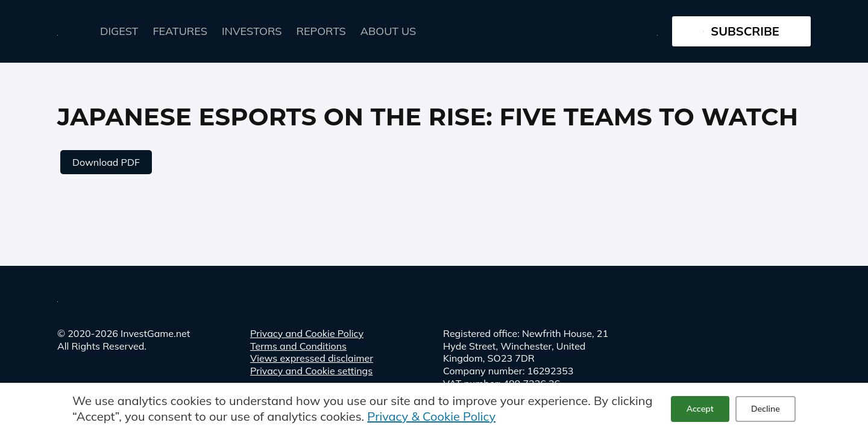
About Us (388, 31)
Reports (321, 31)
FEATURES (180, 31)
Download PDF (106, 162)
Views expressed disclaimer (312, 358)
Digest (119, 31)
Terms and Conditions (298, 346)
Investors (252, 31)
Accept (700, 409)
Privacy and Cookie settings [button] (311, 371)
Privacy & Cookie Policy (431, 416)
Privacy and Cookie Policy (307, 333)
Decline (766, 409)
